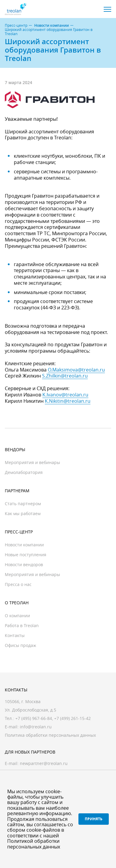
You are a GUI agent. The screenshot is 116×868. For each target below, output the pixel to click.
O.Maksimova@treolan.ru (76, 370)
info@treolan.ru (36, 727)
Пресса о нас (18, 584)
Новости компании (52, 26)
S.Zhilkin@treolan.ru (65, 376)
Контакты (15, 635)
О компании (17, 616)
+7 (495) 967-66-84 (34, 718)
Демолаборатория (24, 472)
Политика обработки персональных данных (50, 735)
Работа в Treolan (22, 625)
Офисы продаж (20, 645)
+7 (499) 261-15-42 (72, 718)
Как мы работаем (23, 513)
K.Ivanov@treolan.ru (65, 395)
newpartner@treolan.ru (44, 763)
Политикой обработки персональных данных (34, 844)
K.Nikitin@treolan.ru (68, 401)
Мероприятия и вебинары (32, 462)
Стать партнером (23, 504)
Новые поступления (26, 555)
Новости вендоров (24, 565)
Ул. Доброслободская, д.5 (31, 710)
